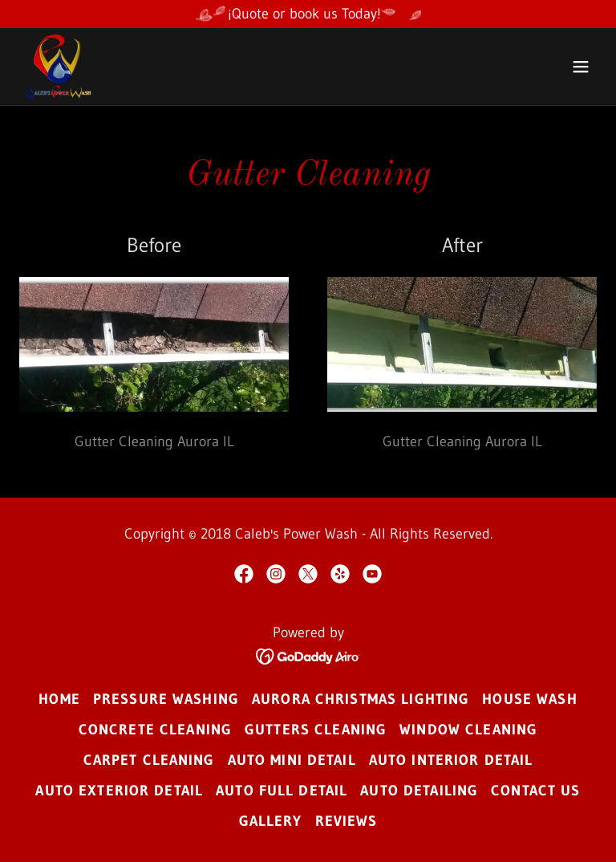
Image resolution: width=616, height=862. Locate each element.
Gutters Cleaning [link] (316, 730)
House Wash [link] (529, 699)
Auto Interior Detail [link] (451, 760)
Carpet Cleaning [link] (149, 760)
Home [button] (59, 699)
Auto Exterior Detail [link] (119, 791)
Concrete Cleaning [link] (155, 730)
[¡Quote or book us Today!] (308, 14)
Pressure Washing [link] (166, 699)
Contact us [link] (535, 791)
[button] (581, 67)
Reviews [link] (346, 821)
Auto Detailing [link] (419, 791)
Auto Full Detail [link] (282, 791)
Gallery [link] (271, 821)
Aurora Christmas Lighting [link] (361, 699)
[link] (60, 67)
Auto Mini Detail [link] (292, 760)
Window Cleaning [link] (468, 730)
